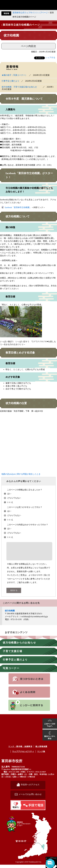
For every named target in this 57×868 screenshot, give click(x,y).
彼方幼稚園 (10, 614)
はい (9, 494)
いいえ (10, 502)
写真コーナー (11, 672)
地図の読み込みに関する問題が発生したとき (21, 474)
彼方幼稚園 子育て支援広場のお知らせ (21, 87)
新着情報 (12, 68)
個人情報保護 (41, 750)
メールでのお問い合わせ (30, 798)
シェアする (50, 58)
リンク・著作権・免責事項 (20, 750)
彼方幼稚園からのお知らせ (19, 646)
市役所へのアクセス (30, 788)
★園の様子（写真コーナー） (14, 75)
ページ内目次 (28, 46)
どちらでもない (14, 498)
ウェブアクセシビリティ (23, 755)
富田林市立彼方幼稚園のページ (21, 25)
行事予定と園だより (15, 663)
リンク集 (41, 755)
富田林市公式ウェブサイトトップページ (30, 13)
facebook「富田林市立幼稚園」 (18, 207)
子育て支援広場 (13, 655)
